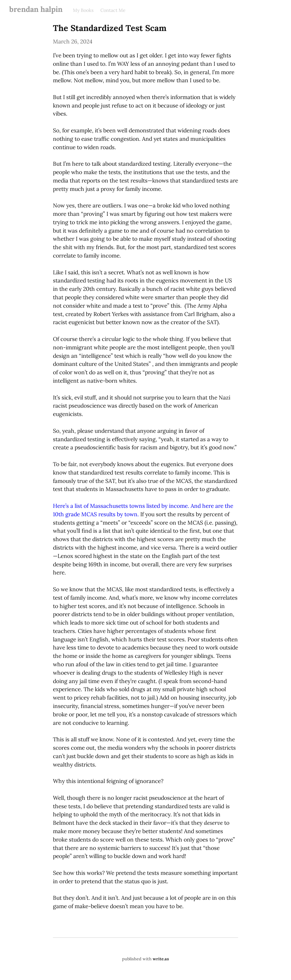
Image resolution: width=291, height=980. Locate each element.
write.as (161, 959)
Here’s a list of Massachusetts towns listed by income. (121, 506)
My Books (83, 10)
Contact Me (113, 10)
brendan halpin (36, 9)
